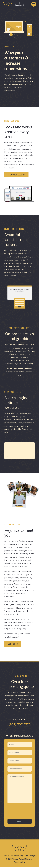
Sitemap (29, 859)
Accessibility (19, 862)
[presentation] (17, 811)
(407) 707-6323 (20, 724)
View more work (16, 175)
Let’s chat (13, 644)
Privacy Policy (18, 859)
